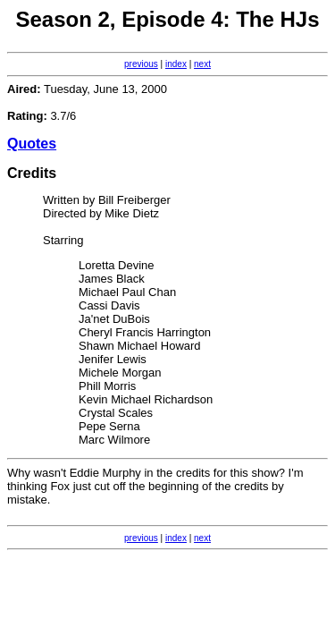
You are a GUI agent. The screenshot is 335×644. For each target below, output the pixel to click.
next (202, 64)
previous (141, 64)
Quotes (32, 144)
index (176, 64)
